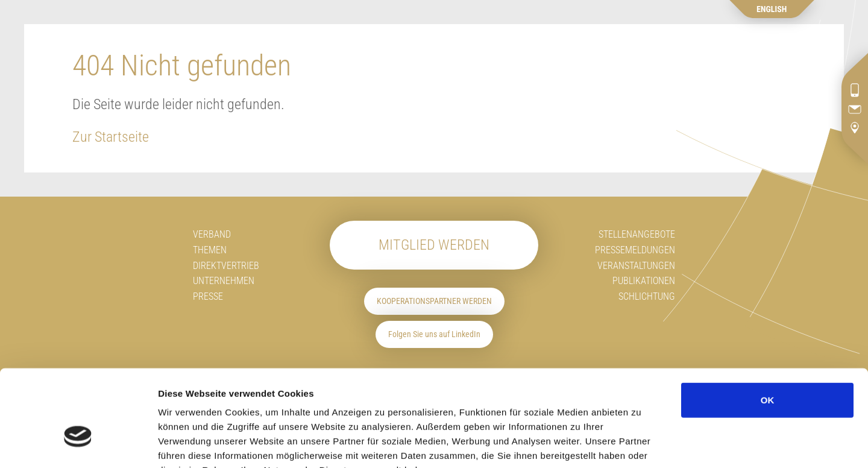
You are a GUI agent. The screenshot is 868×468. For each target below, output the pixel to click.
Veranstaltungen (636, 266)
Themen (210, 250)
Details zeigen (724, 444)
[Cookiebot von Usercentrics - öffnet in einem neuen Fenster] (78, 444)
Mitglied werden (434, 245)
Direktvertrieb (226, 266)
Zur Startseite (111, 137)
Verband (212, 234)
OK (768, 325)
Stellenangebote (637, 234)
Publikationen (644, 281)
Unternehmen (224, 281)
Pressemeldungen (635, 250)
